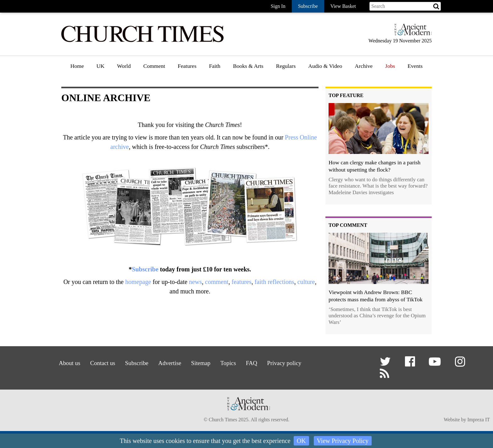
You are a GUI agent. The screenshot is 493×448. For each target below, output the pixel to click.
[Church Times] (142, 41)
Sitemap (201, 362)
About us (64, 362)
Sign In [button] (278, 6)
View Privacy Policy (343, 441)
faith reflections (274, 282)
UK (100, 66)
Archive (364, 66)
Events (415, 66)
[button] (386, 364)
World (124, 66)
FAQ (255, 362)
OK (301, 441)
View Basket (343, 6)
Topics (230, 362)
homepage (138, 282)
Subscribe (145, 269)
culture (306, 282)
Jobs (390, 66)
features (241, 282)
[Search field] (405, 6)
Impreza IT (479, 420)
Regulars (286, 66)
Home (77, 66)
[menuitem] (77, 68)
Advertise (169, 362)
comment (217, 282)
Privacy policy (289, 362)
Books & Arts (248, 66)
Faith (215, 66)
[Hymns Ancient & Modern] (411, 32)
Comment (154, 66)
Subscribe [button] (308, 6)
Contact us (98, 362)
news (195, 282)
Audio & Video (325, 66)
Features (187, 66)
